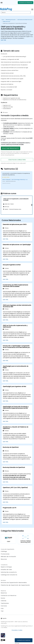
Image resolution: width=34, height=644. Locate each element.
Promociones (5, 554)
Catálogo (4, 551)
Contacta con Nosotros (26, 3)
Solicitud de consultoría (9, 572)
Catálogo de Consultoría (9, 575)
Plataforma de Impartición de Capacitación (15, 585)
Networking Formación (11, 20)
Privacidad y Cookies (17, 630)
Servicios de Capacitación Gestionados (14, 583)
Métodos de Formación (8, 557)
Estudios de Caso (6, 570)
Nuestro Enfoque (6, 567)
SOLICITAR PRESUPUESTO (11, 148)
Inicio (3, 20)
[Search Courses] (16, 12)
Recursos (4, 559)
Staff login (17, 643)
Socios (3, 598)
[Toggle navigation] (32, 9)
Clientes (4, 601)
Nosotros (4, 593)
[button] (31, 205)
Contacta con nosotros (24, 640)
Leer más (3, 40)
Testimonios (5, 603)
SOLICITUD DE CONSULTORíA (17, 160)
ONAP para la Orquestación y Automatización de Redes (15, 23)
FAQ (2, 608)
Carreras (4, 606)
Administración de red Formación (25, 20)
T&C (2, 611)
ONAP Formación (7, 21)
